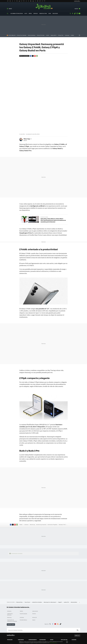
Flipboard (35, 56)
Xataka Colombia (44, 7)
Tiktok (75, 13)
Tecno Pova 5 (28, 578)
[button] (27, 114)
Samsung (67, 35)
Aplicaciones (35, 587)
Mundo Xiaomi (10, 625)
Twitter (70, 13)
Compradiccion (64, 621)
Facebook (73, 13)
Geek (50, 13)
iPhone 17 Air (61, 35)
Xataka (9, 617)
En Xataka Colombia (44, 193)
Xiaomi (34, 595)
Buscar (78, 606)
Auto (26, 13)
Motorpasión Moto (54, 619)
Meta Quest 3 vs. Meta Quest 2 (50, 578)
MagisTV (60, 578)
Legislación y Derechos (10, 590)
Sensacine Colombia (31, 636)
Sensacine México (32, 634)
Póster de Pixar (20, 578)
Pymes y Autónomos (74, 619)
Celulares (26, 500)
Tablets (21, 587)
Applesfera (9, 621)
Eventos (34, 589)
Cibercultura (43, 13)
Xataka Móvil (10, 619)
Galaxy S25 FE (54, 35)
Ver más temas (11, 600)
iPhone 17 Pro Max (41, 35)
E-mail (37, 56)
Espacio (36, 13)
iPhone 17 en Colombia (22, 35)
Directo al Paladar (43, 617)
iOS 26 (48, 35)
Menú (10, 9)
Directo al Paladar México (43, 634)
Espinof (30, 619)
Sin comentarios (25, 56)
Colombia (22, 593)
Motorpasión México (53, 634)
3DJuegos (20, 617)
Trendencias (63, 617)
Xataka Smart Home (10, 623)
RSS (58, 599)
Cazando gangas (23, 589)
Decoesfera (63, 619)
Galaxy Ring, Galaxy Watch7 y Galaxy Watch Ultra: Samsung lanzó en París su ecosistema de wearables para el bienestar (53, 196)
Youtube (79, 13)
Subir (76, 611)
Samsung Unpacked (42, 500)
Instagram (77, 13)
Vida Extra (20, 619)
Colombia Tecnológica (17, 13)
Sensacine (31, 617)
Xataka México (10, 634)
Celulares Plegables (53, 500)
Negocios (55, 13)
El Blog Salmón (75, 617)
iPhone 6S (35, 593)
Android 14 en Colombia (37, 578)
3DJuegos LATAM (21, 634)
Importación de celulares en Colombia (12, 596)
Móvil (30, 13)
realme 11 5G (66, 578)
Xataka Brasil (10, 636)
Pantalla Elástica (23, 595)
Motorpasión (53, 617)
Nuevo (76, 9)
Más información (53, 643)
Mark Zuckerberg (32, 35)
